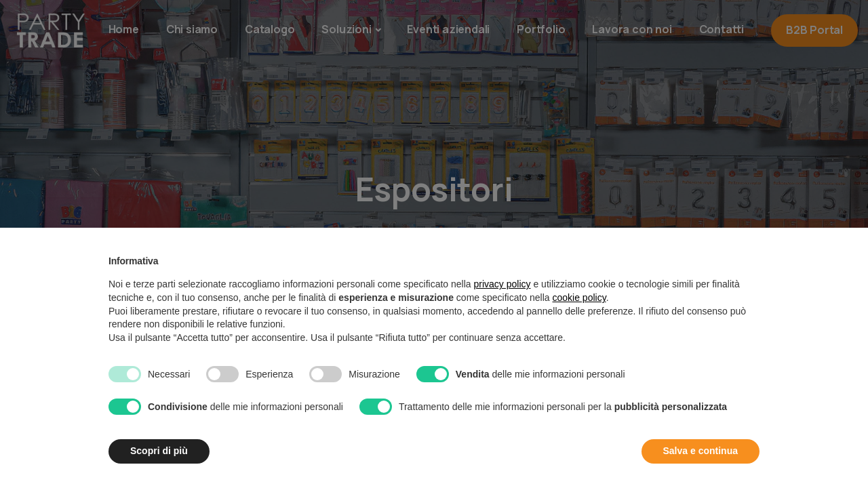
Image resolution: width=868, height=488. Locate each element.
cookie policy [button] (579, 298)
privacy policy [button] (502, 284)
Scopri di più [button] (159, 451)
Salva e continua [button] (701, 451)
